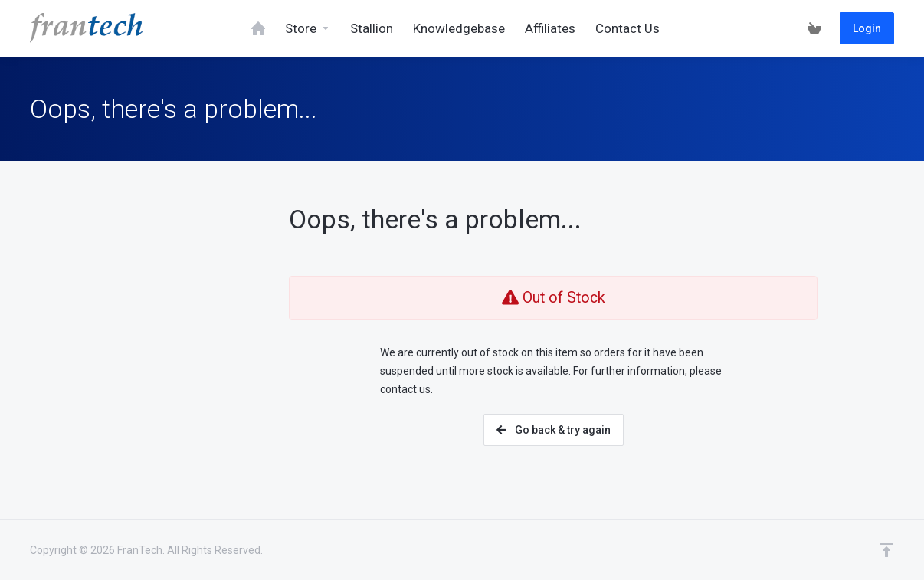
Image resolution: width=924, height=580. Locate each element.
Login (867, 28)
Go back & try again (554, 430)
